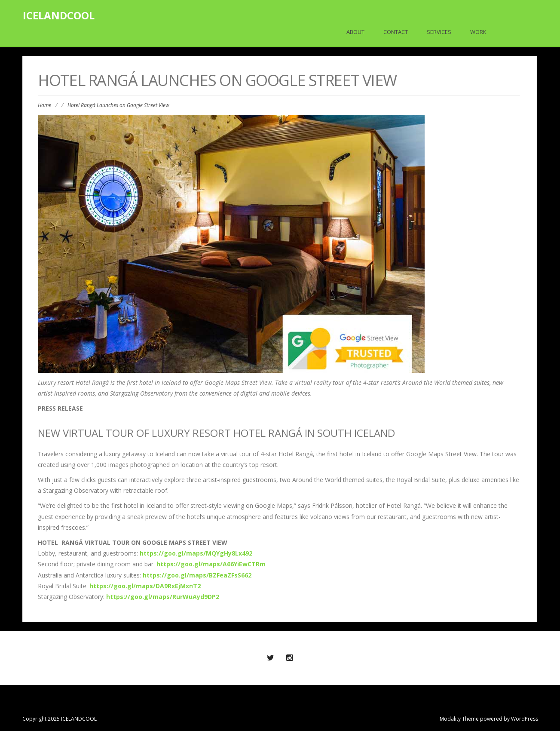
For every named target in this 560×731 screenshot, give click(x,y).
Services (439, 32)
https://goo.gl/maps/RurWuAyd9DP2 (163, 597)
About (355, 32)
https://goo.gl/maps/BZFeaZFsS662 (197, 575)
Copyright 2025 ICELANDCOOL (60, 719)
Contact (396, 32)
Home (44, 105)
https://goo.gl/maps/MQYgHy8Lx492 (196, 553)
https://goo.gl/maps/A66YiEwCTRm (211, 564)
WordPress (525, 719)
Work (478, 32)
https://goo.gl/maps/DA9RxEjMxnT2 (145, 586)
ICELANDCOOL (59, 15)
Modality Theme (459, 719)
